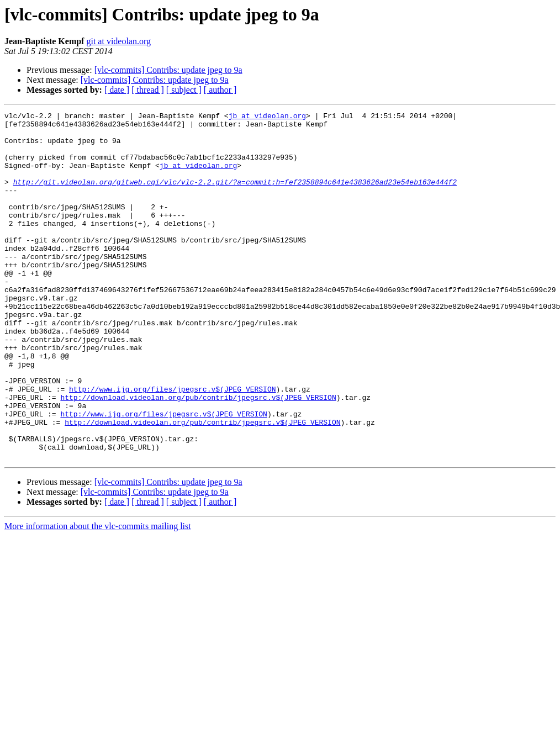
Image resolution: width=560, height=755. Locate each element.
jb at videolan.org (267, 117)
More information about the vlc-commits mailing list (98, 596)
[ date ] (117, 90)
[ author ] (220, 90)
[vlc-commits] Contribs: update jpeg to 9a (168, 70)
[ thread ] (148, 90)
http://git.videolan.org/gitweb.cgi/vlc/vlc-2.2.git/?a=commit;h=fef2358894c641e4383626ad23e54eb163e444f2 (235, 197)
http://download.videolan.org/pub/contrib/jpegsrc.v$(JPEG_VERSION (198, 455)
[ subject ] (184, 90)
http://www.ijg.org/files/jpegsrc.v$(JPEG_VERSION (172, 445)
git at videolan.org (118, 41)
